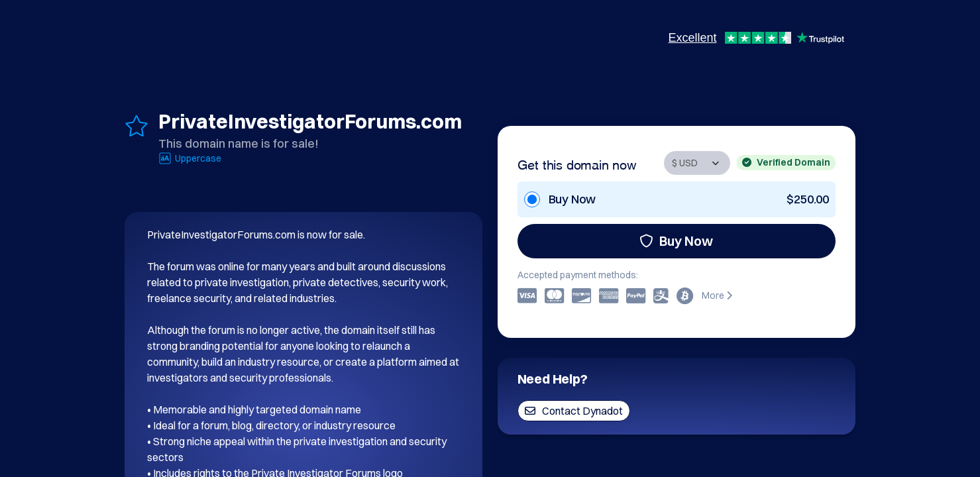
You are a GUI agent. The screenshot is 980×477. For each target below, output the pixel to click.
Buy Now (676, 241)
